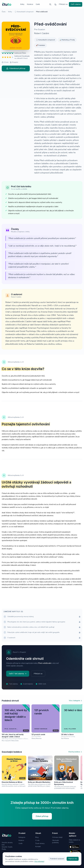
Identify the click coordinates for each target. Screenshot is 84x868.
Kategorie (22, 837)
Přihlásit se (63, 4)
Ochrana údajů (57, 837)
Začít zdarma (76, 4)
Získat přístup (42, 816)
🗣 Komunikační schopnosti (24, 12)
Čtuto (4, 12)
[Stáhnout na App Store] (74, 847)
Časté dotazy (40, 843)
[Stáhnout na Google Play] (75, 852)
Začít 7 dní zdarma (18, 674)
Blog (37, 837)
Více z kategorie (76, 701)
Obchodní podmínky (56, 841)
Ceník (38, 4)
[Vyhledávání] (50, 4)
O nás (37, 840)
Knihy (22, 4)
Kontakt (38, 847)
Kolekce (30, 4)
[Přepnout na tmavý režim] (56, 4)
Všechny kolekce (75, 752)
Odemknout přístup (16, 68)
